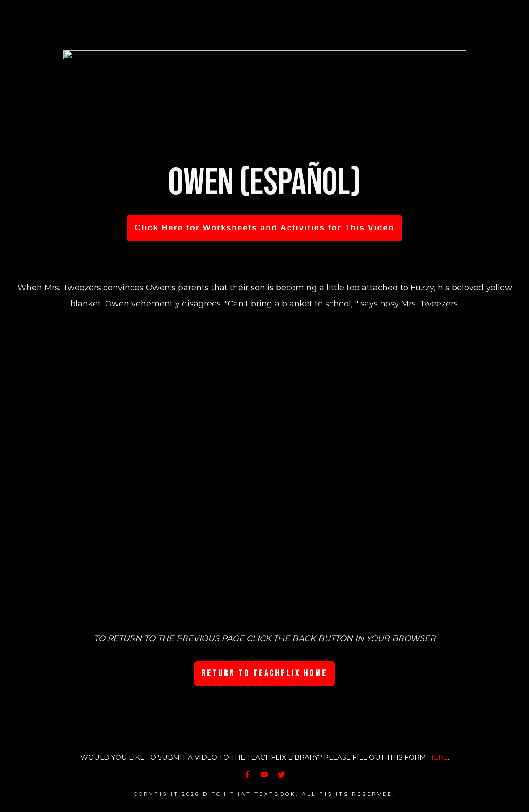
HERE (438, 757)
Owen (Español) (264, 183)
